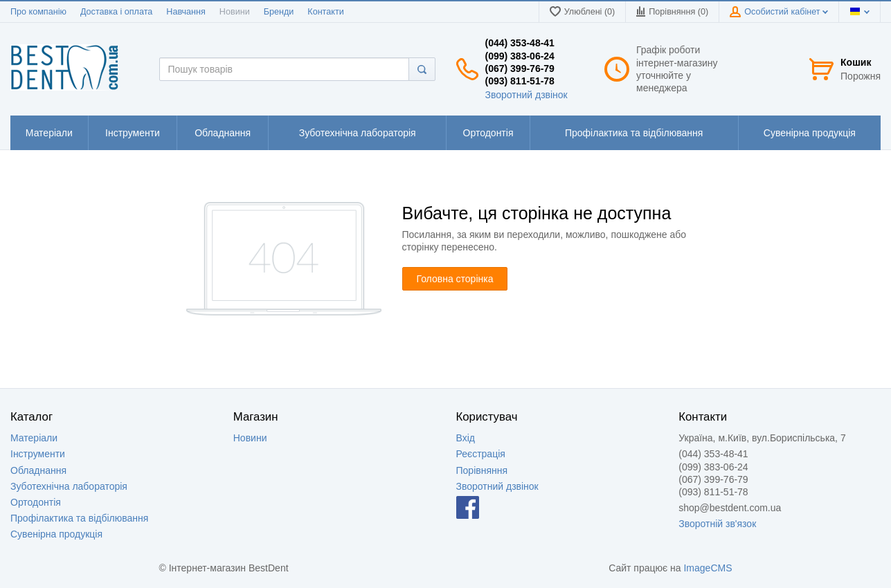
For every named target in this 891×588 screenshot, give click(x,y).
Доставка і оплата (116, 12)
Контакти (325, 12)
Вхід (466, 438)
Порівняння (482, 470)
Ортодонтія (36, 502)
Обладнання (38, 470)
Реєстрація (481, 454)
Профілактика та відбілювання (79, 518)
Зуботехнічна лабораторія (69, 486)
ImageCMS (708, 568)
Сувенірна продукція (56, 534)
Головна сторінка (455, 279)
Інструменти (38, 454)
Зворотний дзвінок (526, 95)
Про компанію (38, 12)
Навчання (186, 12)
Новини (235, 12)
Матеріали (34, 438)
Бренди (279, 12)
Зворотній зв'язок (717, 524)
